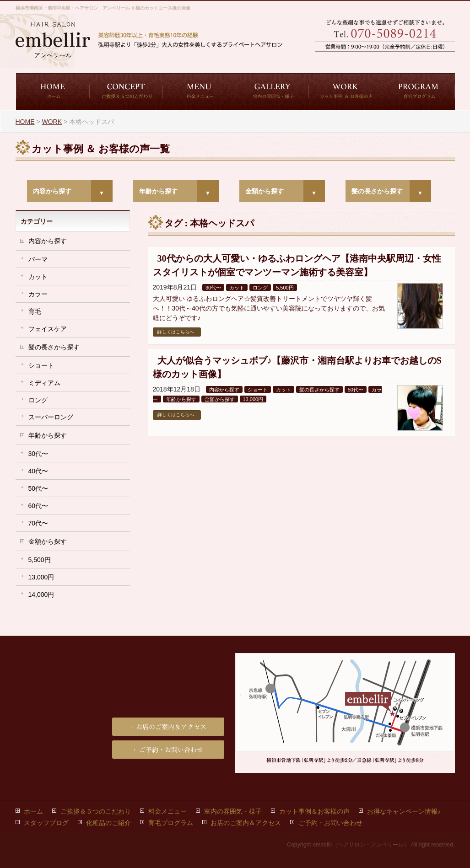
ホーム (33, 811)
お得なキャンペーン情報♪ (404, 811)
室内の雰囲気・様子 (233, 811)
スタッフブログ (46, 823)
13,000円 (253, 399)
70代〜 (38, 523)
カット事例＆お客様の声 (314, 811)
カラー (38, 294)
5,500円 (285, 288)
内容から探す (52, 191)
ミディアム (44, 383)
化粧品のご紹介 (108, 823)
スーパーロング (51, 417)
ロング (260, 288)
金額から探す (265, 191)
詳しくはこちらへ (176, 332)
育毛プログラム (171, 823)
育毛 (35, 311)
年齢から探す (158, 191)
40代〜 (38, 471)
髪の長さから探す (377, 191)
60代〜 (38, 506)
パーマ (38, 259)
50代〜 (356, 390)
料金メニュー (167, 811)
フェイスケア (48, 329)
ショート (258, 390)
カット (237, 288)
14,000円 (41, 595)
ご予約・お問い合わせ (350, 60)
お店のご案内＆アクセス (421, 60)
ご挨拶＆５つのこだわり (96, 811)
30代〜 (213, 288)
